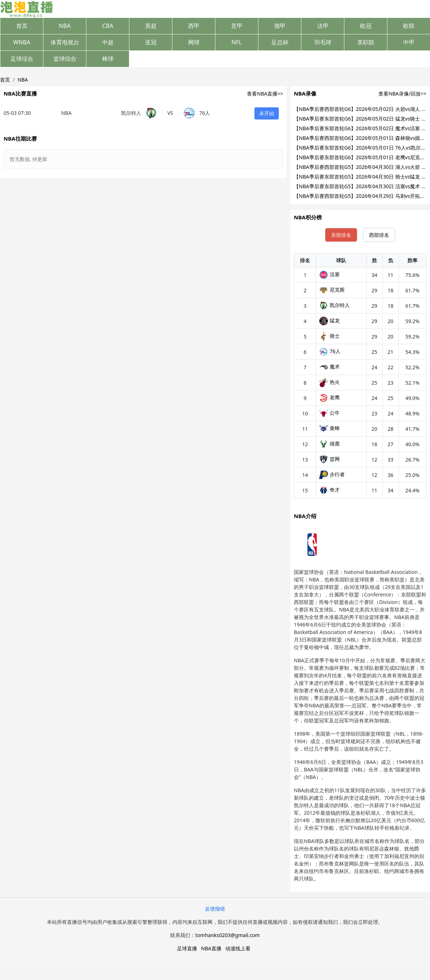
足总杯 (280, 42)
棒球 (108, 59)
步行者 (332, 474)
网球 (194, 42)
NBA (65, 26)
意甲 (237, 26)
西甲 (194, 26)
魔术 (329, 367)
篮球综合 (65, 59)
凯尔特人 (334, 305)
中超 (108, 42)
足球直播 (187, 948)
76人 (330, 351)
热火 (329, 382)
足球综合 (22, 59)
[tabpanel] (360, 376)
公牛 (329, 413)
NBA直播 (211, 948)
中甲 (409, 42)
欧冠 (366, 26)
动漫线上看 (238, 948)
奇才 (329, 490)
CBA (108, 26)
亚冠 (151, 42)
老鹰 (329, 397)
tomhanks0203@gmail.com (227, 935)
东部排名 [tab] (341, 235)
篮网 (329, 459)
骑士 (329, 336)
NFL (237, 42)
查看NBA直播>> (265, 94)
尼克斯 (332, 290)
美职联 (366, 42)
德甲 (280, 26)
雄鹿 (329, 443)
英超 (151, 26)
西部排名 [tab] (379, 235)
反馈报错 (215, 909)
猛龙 (329, 320)
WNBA (22, 42)
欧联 (409, 26)
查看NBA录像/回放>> (402, 94)
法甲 (323, 26)
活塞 (329, 274)
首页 (22, 26)
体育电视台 (65, 42)
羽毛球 (323, 42)
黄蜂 (329, 428)
